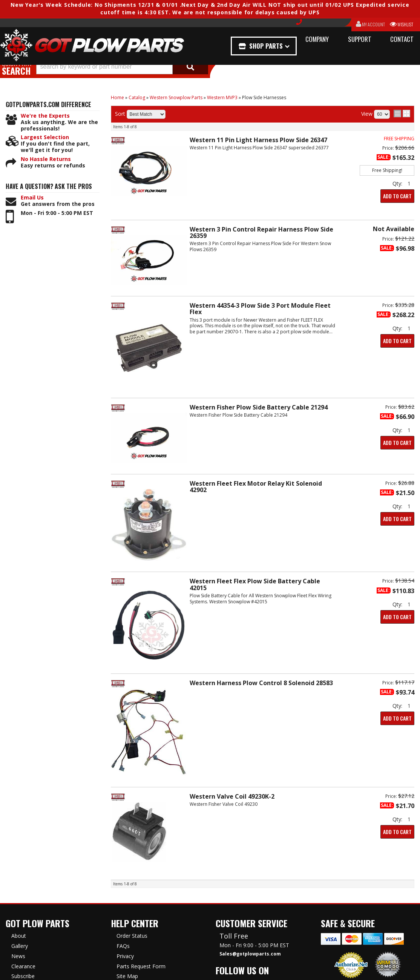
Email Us (32, 198)
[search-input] (104, 67)
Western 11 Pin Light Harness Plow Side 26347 (258, 140)
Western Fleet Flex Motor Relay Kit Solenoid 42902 (256, 487)
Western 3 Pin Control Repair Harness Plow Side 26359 (261, 232)
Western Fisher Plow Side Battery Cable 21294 (259, 407)
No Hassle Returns (46, 159)
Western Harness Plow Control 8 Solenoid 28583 (261, 683)
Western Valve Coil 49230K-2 (232, 796)
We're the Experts (45, 116)
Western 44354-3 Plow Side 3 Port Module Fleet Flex (260, 309)
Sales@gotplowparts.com (250, 954)
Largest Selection (45, 137)
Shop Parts (268, 46)
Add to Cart (397, 196)
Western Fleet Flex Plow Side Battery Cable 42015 (255, 584)
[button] (122, 67)
